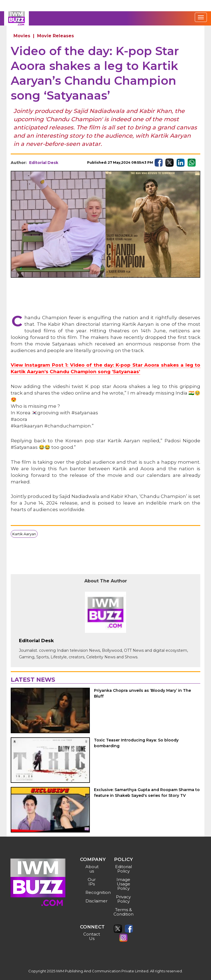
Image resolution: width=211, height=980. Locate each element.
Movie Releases (55, 36)
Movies (22, 36)
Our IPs (92, 882)
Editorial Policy (123, 869)
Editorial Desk (44, 163)
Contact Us (92, 936)
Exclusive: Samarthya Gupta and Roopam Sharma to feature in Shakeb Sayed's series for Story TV (147, 793)
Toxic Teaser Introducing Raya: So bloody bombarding (136, 743)
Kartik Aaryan (24, 534)
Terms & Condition (123, 912)
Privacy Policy (123, 899)
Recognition (92, 892)
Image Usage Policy (123, 884)
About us (92, 869)
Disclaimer (92, 901)
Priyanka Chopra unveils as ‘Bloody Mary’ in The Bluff (142, 693)
